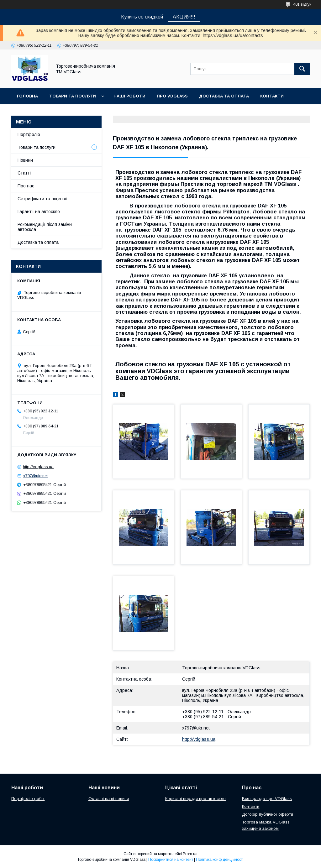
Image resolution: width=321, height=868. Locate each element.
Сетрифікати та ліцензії (42, 199)
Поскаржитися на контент (171, 860)
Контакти (272, 96)
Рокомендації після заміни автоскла (45, 227)
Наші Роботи (129, 96)
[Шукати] (302, 69)
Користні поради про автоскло (195, 799)
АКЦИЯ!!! (184, 17)
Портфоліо (29, 134)
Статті (24, 173)
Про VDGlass (172, 96)
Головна (27, 96)
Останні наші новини (109, 799)
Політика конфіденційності (220, 860)
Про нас (26, 186)
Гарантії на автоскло (39, 212)
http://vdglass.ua (199, 739)
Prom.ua (190, 854)
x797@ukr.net (196, 728)
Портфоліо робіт (28, 799)
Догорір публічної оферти (268, 814)
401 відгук (302, 4)
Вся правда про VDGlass (267, 799)
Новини (25, 160)
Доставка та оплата (224, 96)
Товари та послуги (73, 96)
